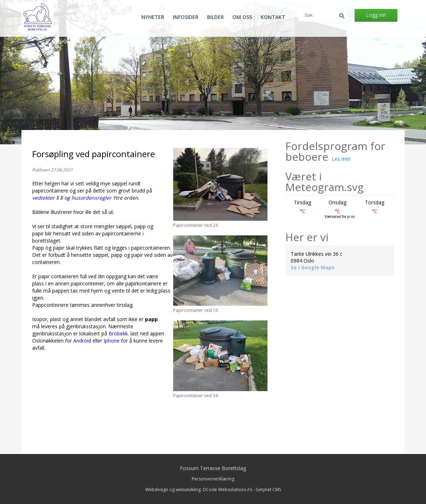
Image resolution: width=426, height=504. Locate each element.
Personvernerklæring (213, 479)
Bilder (215, 17)
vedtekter (43, 198)
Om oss (242, 17)
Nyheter (153, 17)
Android (82, 341)
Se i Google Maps (313, 267)
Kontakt (273, 17)
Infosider (186, 17)
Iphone (112, 341)
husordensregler (91, 198)
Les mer (341, 159)
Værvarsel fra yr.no (340, 217)
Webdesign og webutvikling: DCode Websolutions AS (199, 490)
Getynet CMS (268, 490)
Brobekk (118, 333)
